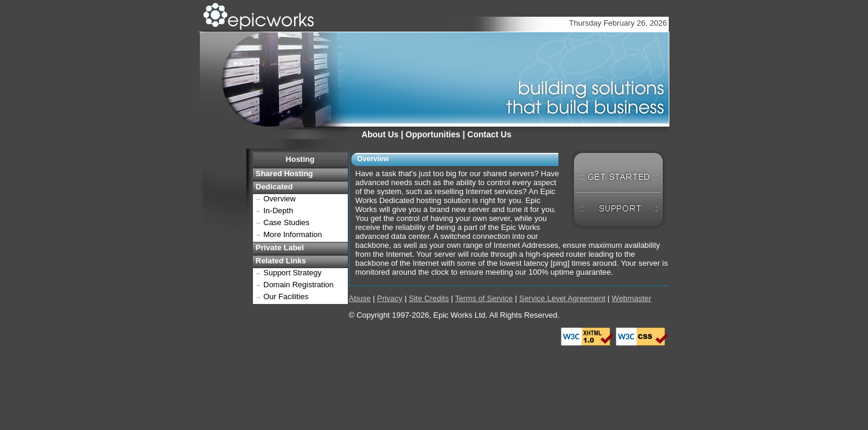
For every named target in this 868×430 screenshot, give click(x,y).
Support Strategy (293, 273)
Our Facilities (286, 297)
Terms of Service (484, 298)
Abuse (360, 298)
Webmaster (631, 298)
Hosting (300, 159)
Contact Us (489, 134)
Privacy (390, 298)
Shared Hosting (285, 173)
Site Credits (429, 298)
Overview (280, 199)
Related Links (281, 261)
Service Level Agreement (562, 298)
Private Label (280, 248)
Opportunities (433, 134)
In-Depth (279, 211)
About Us (380, 134)
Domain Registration (299, 285)
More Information (293, 234)
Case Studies (287, 222)
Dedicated (274, 187)
